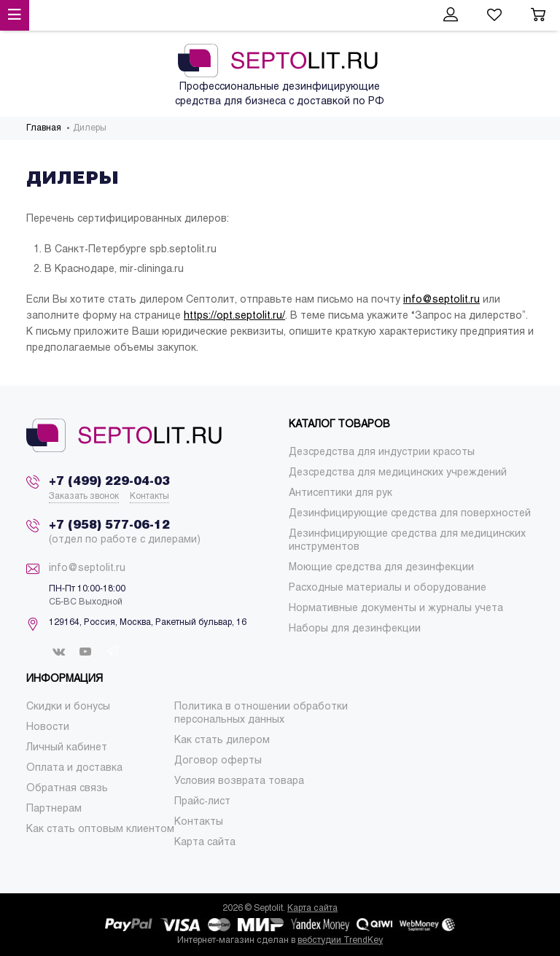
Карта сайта (312, 909)
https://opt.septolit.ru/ (234, 316)
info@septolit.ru (442, 300)
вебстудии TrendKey (340, 941)
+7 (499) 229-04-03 (109, 482)
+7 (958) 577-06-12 (109, 525)
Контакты (149, 497)
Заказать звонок (84, 497)
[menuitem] (382, 452)
